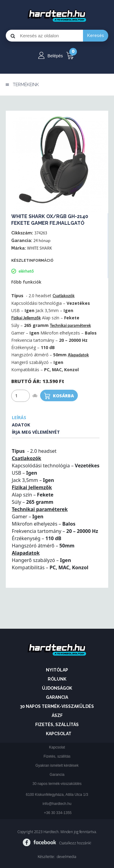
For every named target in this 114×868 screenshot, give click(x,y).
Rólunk (57, 679)
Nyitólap (57, 670)
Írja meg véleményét (36, 432)
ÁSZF (57, 715)
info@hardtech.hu (57, 804)
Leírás (19, 417)
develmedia (67, 857)
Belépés (55, 56)
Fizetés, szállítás (57, 725)
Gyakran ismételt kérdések (57, 765)
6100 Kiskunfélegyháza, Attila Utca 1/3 (57, 795)
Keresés (96, 35)
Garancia (57, 697)
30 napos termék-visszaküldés (57, 706)
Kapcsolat (59, 734)
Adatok (21, 425)
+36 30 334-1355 (58, 813)
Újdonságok (57, 688)
